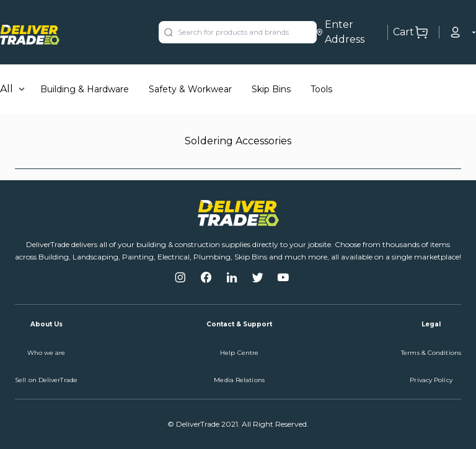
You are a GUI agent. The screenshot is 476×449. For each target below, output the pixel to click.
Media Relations (239, 380)
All (7, 89)
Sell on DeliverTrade (46, 380)
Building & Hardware (85, 89)
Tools (321, 89)
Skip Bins (271, 89)
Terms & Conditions (431, 353)
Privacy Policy (431, 380)
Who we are (46, 353)
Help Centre (239, 353)
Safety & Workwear (190, 89)
